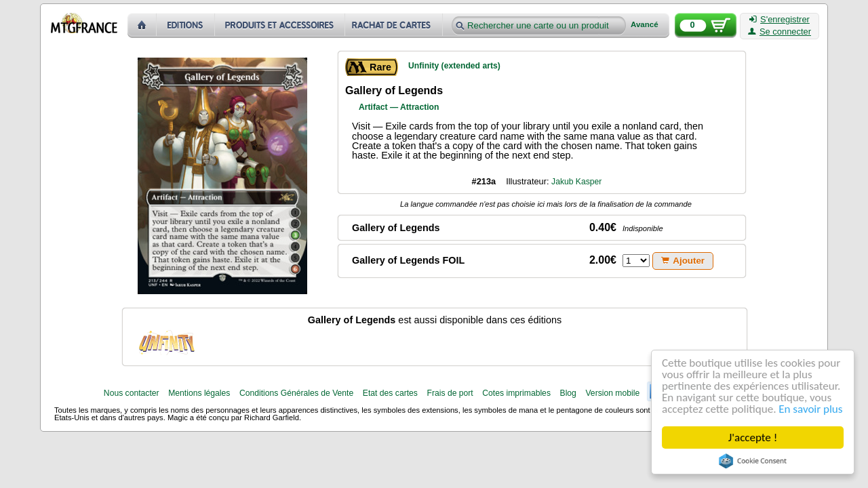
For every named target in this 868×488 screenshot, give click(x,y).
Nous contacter (132, 393)
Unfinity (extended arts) (454, 66)
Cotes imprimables (516, 393)
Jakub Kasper (576, 182)
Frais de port (450, 393)
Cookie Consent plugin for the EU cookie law (753, 461)
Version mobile (612, 393)
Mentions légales (199, 393)
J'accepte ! (753, 438)
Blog (568, 393)
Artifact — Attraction (399, 107)
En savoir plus (810, 409)
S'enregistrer (780, 20)
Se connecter (780, 32)
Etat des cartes (390, 393)
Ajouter (683, 261)
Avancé (645, 25)
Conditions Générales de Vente (296, 393)
